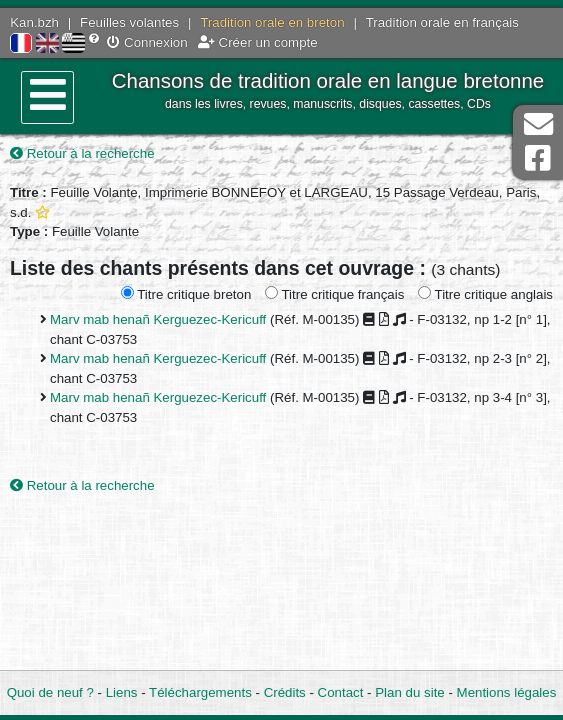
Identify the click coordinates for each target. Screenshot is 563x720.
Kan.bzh (34, 22)
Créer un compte (258, 42)
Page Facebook (538, 158)
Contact (341, 692)
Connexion (147, 42)
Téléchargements (200, 692)
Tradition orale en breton (272, 22)
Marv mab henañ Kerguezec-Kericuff (158, 319)
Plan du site (409, 692)
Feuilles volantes (129, 22)
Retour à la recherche (82, 153)
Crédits (285, 692)
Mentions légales (507, 692)
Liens (122, 692)
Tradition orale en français (442, 22)
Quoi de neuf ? (50, 692)
